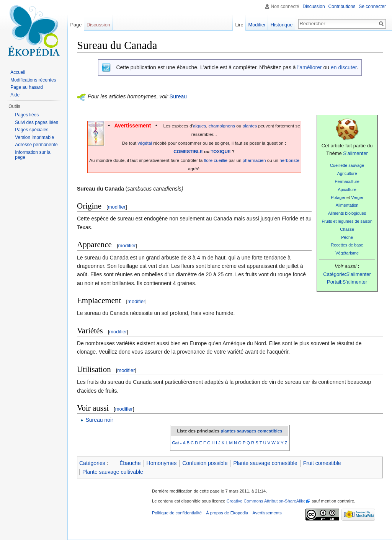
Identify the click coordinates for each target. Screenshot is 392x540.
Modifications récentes (33, 80)
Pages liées (27, 115)
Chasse (347, 229)
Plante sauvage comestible (265, 463)
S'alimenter (355, 153)
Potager (338, 197)
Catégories (92, 463)
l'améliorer (309, 67)
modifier (117, 207)
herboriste (289, 160)
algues (199, 126)
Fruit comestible (322, 463)
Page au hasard (27, 87)
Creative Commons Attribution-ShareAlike (266, 501)
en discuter (344, 67)
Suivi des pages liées (37, 122)
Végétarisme (347, 253)
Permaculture (347, 181)
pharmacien (254, 160)
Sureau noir (99, 420)
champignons (222, 126)
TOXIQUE (220, 151)
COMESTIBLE (188, 151)
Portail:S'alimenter (347, 282)
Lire (239, 25)
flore (208, 160)
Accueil (18, 72)
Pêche (347, 237)
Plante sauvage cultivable (113, 472)
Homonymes (162, 463)
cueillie (220, 160)
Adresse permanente (36, 145)
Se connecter (372, 7)
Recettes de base (347, 245)
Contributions (342, 7)
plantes (250, 126)
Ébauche (130, 463)
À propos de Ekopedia (227, 513)
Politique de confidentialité (177, 513)
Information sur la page (33, 155)
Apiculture (347, 189)
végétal (145, 143)
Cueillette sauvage (347, 165)
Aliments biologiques (347, 213)
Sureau (178, 96)
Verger (357, 197)
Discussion (314, 7)
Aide (15, 95)
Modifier (257, 25)
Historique (282, 25)
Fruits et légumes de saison (347, 221)
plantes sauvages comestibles (251, 431)
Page (76, 25)
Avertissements (267, 513)
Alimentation (347, 205)
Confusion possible (205, 463)
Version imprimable (34, 137)
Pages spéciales (32, 130)
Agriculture (347, 173)
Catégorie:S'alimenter (347, 274)
